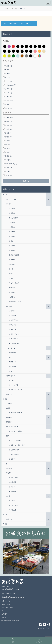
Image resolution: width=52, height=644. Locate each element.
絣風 (8, 141)
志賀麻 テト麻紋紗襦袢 (17, 445)
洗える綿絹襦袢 (14, 450)
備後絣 (11, 274)
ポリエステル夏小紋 (16, 390)
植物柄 (8, 129)
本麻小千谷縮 (13, 320)
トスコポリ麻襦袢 (15, 440)
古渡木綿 (12, 250)
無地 (8, 133)
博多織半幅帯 (13, 477)
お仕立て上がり (11, 199)
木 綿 (8, 204)
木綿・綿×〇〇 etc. (15, 302)
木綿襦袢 (9, 403)
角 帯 (8, 496)
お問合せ (4, 617)
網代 (8, 144)
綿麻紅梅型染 (13, 339)
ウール (9, 81)
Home (7, 8)
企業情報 (4, 614)
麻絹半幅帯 (13, 491)
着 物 (5, 195)
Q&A (3, 611)
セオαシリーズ (14, 380)
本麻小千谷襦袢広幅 (16, 413)
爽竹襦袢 (12, 459)
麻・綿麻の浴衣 (14, 343)
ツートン (9, 118)
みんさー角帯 (13, 505)
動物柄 (8, 121)
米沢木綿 (12, 292)
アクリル (9, 100)
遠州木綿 (12, 232)
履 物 (5, 515)
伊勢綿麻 (12, 311)
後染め (9, 168)
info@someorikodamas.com (16, 597)
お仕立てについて (7, 608)
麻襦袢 (8, 408)
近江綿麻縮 (13, 315)
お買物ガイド (6, 601)
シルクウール (11, 348)
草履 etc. (9, 519)
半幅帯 (17, 8)
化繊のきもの (11, 376)
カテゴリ (39, 641)
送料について (6, 604)
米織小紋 (12, 288)
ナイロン (9, 89)
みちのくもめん (14, 283)
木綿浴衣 (12, 297)
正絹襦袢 (9, 422)
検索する (26, 181)
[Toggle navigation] (48, 3)
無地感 (8, 137)
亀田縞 (11, 241)
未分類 (5, 524)
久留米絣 (12, 246)
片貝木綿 (12, 236)
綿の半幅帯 (13, 482)
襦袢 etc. (9, 436)
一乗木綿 (12, 227)
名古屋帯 (9, 468)
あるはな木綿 (13, 218)
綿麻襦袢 (9, 417)
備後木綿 (12, 213)
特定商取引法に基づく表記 (10, 621)
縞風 (8, 152)
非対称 (8, 156)
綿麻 (8, 73)
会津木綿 (12, 208)
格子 (8, 160)
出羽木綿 (12, 264)
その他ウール (13, 367)
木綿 (8, 66)
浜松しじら (13, 325)
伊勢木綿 (12, 222)
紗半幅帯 (12, 487)
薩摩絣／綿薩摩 (14, 255)
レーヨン (9, 97)
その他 (8, 108)
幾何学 (8, 125)
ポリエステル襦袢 (12, 427)
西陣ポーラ (13, 353)
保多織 (11, 278)
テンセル (9, 93)
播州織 (11, 269)
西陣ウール (13, 362)
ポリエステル (10, 85)
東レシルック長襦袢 (16, 431)
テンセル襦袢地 (14, 454)
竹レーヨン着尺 (14, 385)
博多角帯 (12, 501)
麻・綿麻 (9, 306)
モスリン (12, 371)
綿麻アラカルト (14, 334)
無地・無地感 (11, 164)
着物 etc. (9, 394)
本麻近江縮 (13, 329)
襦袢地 (5, 399)
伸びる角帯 (13, 510)
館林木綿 (12, 260)
